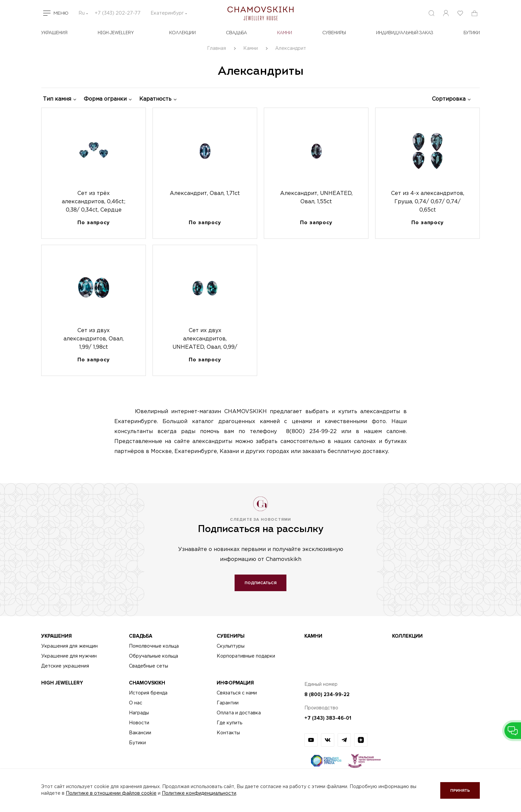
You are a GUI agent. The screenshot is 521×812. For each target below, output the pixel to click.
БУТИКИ (472, 33)
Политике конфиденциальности (199, 793)
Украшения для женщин (69, 646)
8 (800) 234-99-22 (327, 694)
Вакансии (140, 733)
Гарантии (228, 703)
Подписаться (260, 583)
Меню (61, 13)
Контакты (228, 733)
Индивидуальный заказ (405, 33)
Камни (285, 33)
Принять (460, 791)
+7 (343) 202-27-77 (118, 13)
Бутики (137, 743)
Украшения (54, 33)
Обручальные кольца (154, 656)
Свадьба (236, 33)
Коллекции (182, 33)
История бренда (148, 693)
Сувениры (334, 33)
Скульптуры (231, 646)
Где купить (229, 723)
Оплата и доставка (239, 713)
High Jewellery (116, 33)
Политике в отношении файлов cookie (111, 793)
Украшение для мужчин (69, 656)
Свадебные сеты (149, 666)
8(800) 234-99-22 (311, 432)
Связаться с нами (237, 693)
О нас (136, 703)
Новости (139, 723)
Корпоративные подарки (246, 656)
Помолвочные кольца (154, 646)
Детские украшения (65, 666)
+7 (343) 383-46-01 (328, 718)
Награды (139, 713)
